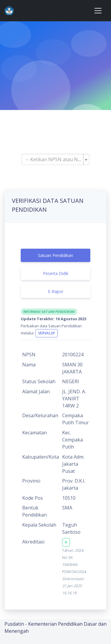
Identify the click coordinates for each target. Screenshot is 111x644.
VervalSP (47, 333)
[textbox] (54, 159)
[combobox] (55, 159)
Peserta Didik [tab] (56, 273)
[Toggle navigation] (98, 11)
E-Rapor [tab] (56, 291)
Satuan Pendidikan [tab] (55, 255)
